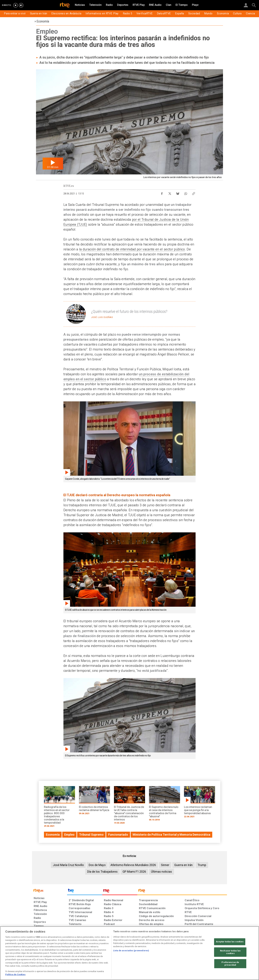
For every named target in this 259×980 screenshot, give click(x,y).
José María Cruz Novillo (68, 865)
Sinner (165, 865)
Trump (202, 865)
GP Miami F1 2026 (134, 872)
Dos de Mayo (97, 865)
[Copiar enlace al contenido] (194, 193)
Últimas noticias (161, 872)
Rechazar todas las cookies (230, 952)
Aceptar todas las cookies (230, 942)
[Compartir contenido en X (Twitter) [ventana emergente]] (170, 193)
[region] (129, 953)
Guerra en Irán (183, 865)
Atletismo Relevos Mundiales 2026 (133, 865)
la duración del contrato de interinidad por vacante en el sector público (132, 249)
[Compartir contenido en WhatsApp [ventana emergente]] (186, 193)
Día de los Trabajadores (102, 872)
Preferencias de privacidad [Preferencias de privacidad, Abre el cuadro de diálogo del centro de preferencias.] (230, 964)
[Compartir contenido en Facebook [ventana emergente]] (162, 193)
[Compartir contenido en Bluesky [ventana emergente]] (178, 193)
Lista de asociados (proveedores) (131, 951)
